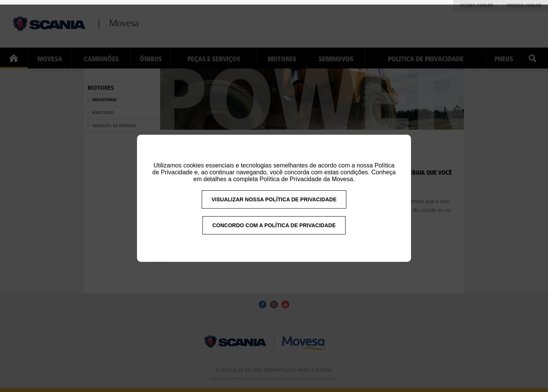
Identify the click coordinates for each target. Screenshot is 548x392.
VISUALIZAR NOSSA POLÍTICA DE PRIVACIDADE (274, 204)
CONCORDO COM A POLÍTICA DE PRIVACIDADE (274, 230)
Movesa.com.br (524, 6)
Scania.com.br (476, 6)
